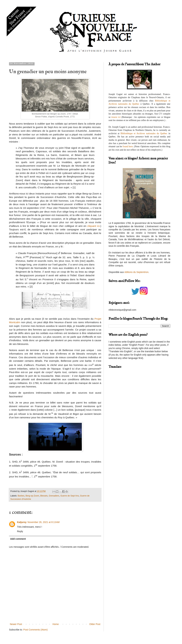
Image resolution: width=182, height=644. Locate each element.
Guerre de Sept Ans (70, 496)
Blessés (44, 496)
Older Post (95, 624)
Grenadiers (54, 496)
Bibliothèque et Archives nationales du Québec (144, 133)
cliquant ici (94, 226)
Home (56, 624)
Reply (20, 531)
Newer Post (16, 624)
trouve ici (116, 117)
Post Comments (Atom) (35, 630)
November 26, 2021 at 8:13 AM (44, 522)
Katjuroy (22, 522)
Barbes (21, 496)
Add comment (18, 539)
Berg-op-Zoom (32, 496)
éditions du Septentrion (136, 272)
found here (128, 146)
